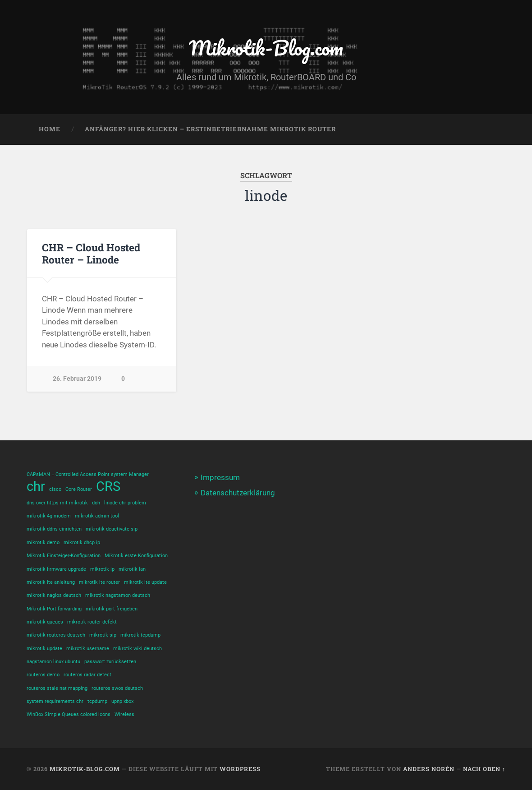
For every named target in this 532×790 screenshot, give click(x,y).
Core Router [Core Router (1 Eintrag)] (79, 489)
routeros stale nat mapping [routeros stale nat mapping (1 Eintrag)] (57, 688)
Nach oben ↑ (484, 769)
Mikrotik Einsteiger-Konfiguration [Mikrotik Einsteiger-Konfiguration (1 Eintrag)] (64, 556)
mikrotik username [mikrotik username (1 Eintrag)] (88, 649)
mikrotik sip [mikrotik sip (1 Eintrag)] (103, 635)
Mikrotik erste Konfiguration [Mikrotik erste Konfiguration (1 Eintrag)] (136, 556)
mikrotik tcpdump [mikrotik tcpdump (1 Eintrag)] (140, 635)
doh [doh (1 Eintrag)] (96, 503)
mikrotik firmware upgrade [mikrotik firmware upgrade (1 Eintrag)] (56, 569)
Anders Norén (429, 769)
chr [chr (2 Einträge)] (36, 487)
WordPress (240, 769)
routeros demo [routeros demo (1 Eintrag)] (43, 675)
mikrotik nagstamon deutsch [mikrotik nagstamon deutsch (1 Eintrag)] (118, 595)
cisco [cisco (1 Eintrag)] (55, 489)
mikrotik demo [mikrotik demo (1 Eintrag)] (43, 543)
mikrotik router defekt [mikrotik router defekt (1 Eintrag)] (92, 622)
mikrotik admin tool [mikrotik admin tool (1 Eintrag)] (97, 516)
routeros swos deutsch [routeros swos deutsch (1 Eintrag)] (117, 688)
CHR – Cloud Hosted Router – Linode (91, 253)
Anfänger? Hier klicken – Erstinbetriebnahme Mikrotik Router (210, 129)
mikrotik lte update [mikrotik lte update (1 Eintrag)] (145, 582)
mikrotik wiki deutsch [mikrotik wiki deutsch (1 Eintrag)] (138, 649)
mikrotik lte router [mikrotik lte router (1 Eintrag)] (99, 582)
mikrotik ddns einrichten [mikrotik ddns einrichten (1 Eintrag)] (54, 529)
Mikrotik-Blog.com (266, 48)
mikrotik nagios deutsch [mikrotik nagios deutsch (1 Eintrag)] (54, 595)
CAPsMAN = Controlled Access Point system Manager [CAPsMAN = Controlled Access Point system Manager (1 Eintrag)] (88, 474)
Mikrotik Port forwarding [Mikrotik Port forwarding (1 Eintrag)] (54, 609)
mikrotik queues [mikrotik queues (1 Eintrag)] (45, 622)
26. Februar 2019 (77, 379)
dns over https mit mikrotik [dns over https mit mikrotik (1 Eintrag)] (57, 503)
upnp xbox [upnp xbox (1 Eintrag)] (122, 701)
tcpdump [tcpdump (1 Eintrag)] (97, 701)
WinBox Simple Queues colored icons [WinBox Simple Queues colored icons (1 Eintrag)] (69, 714)
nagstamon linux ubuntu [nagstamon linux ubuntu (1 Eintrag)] (53, 662)
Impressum (220, 477)
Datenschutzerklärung (238, 493)
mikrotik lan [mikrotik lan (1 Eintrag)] (132, 569)
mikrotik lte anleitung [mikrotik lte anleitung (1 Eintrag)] (51, 582)
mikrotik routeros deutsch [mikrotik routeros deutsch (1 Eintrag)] (56, 635)
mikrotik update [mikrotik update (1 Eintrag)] (44, 649)
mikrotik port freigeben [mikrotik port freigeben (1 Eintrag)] (112, 609)
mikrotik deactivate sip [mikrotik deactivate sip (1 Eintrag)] (112, 529)
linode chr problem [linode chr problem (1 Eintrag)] (125, 503)
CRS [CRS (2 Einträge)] (108, 487)
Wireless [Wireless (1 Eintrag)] (124, 714)
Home (50, 129)
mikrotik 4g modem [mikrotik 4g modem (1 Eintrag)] (49, 516)
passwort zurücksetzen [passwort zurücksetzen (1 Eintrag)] (110, 662)
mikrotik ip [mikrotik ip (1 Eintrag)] (102, 569)
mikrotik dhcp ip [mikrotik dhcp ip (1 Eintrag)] (82, 543)
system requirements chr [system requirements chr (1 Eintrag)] (55, 701)
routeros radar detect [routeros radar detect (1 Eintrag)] (87, 675)
